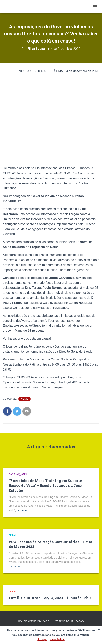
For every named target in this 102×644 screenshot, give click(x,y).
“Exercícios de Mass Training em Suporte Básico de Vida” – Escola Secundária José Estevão (45, 485)
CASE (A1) (14, 474)
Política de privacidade (34, 621)
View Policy (57, 639)
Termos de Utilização (70, 621)
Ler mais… (23, 510)
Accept (42, 639)
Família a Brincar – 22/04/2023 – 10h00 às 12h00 (51, 598)
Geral (25, 399)
